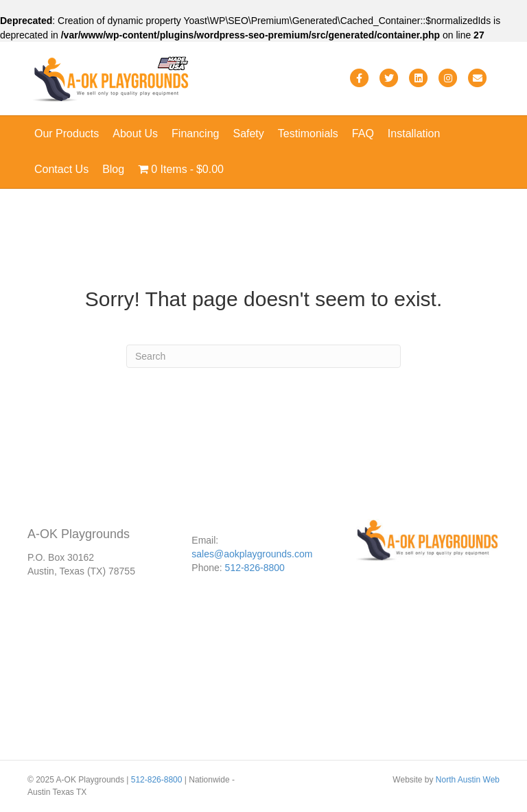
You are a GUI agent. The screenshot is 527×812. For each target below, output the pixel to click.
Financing (195, 134)
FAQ (363, 134)
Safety (248, 134)
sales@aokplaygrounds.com (252, 554)
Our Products (67, 134)
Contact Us (61, 169)
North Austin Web (468, 780)
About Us (135, 134)
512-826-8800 (255, 568)
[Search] (263, 356)
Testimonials (308, 134)
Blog (113, 169)
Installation (414, 134)
